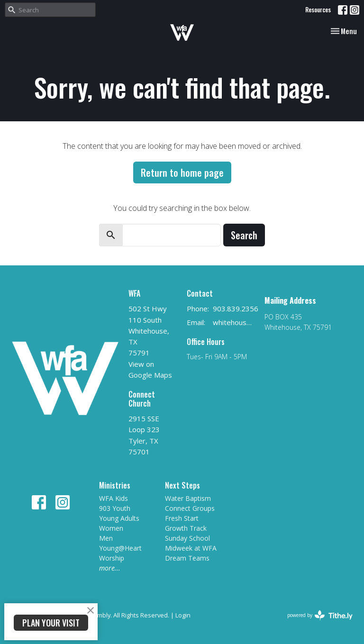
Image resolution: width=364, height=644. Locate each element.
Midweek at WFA (191, 548)
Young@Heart (120, 548)
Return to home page (182, 172)
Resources (318, 9)
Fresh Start (182, 518)
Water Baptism (188, 498)
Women (111, 528)
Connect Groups (190, 508)
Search (244, 235)
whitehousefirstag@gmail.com (234, 322)
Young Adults (119, 518)
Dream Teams (187, 558)
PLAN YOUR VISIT (51, 623)
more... (110, 568)
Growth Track (186, 528)
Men (106, 538)
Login (183, 615)
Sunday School (187, 538)
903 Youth (115, 508)
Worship (112, 558)
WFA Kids (114, 498)
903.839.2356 (236, 308)
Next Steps (182, 485)
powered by (320, 615)
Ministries (115, 485)
